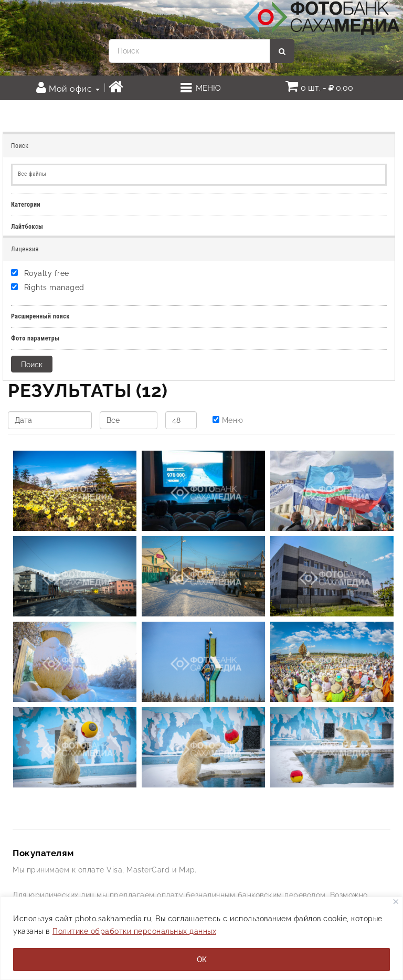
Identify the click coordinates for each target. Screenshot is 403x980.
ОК (202, 960)
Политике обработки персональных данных (134, 931)
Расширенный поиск (40, 316)
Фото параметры (35, 338)
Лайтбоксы (27, 227)
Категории (26, 205)
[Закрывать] (396, 902)
